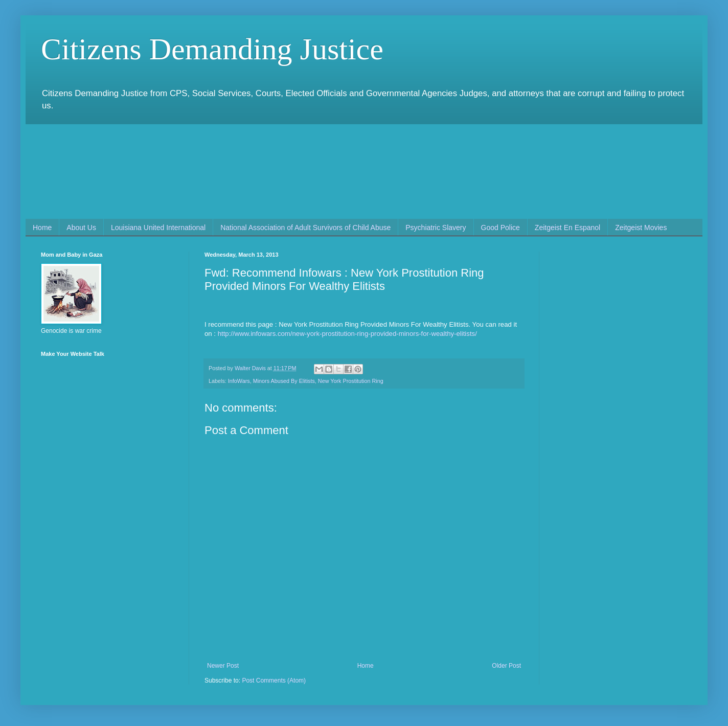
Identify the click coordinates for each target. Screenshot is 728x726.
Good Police (500, 228)
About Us (81, 228)
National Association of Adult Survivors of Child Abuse (305, 228)
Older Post (506, 666)
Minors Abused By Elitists (284, 381)
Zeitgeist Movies (641, 228)
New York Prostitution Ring (351, 381)
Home (42, 228)
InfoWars (239, 381)
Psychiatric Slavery (436, 228)
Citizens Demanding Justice (212, 49)
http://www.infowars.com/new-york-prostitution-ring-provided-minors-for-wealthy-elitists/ (347, 334)
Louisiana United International (158, 228)
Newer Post (223, 666)
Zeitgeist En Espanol (567, 228)
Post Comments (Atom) (274, 680)
